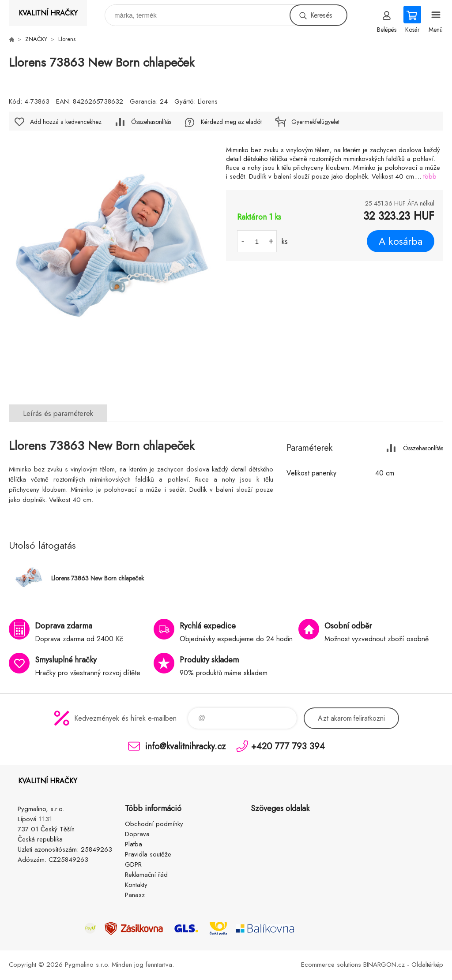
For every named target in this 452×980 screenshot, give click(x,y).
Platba (134, 844)
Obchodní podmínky (154, 824)
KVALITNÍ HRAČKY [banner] (48, 13)
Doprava (137, 834)
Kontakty (136, 885)
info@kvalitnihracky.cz (185, 746)
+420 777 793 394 (288, 746)
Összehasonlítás (151, 122)
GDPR (133, 864)
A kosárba (401, 241)
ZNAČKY (36, 39)
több (430, 176)
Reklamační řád (146, 875)
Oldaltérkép (427, 965)
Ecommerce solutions (331, 965)
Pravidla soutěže (148, 854)
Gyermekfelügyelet (315, 122)
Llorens (67, 39)
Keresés (321, 15)
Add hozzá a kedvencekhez (66, 122)
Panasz (135, 895)
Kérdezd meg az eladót (231, 122)
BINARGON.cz (384, 965)
